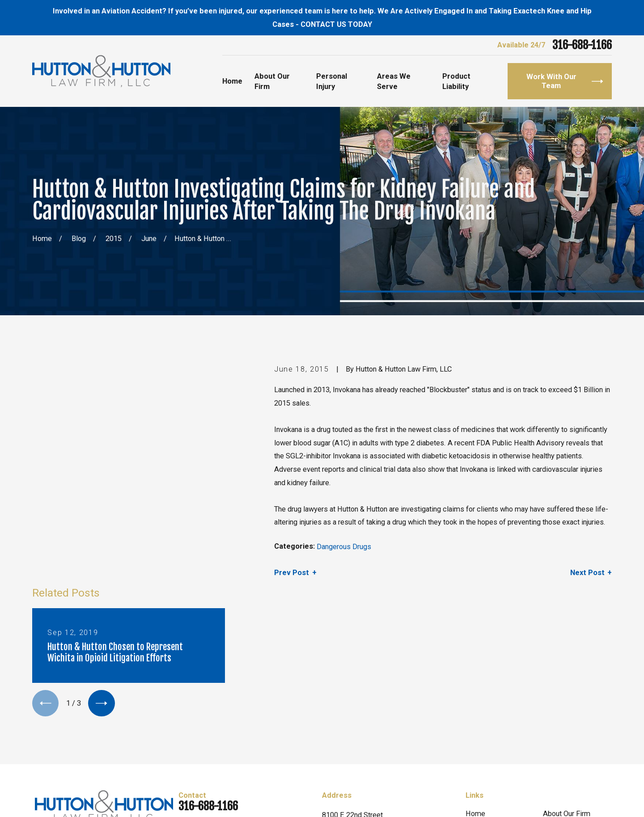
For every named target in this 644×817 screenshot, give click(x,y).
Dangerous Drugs (344, 547)
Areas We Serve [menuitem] (394, 81)
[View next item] (101, 510)
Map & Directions (350, 716)
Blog (473, 718)
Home (475, 675)
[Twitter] (61, 718)
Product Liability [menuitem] (456, 81)
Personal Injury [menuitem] (332, 81)
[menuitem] (44, 799)
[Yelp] (83, 718)
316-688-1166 (582, 45)
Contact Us (560, 718)
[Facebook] (40, 718)
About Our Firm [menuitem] (272, 81)
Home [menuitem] (232, 81)
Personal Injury (566, 696)
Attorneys (481, 696)
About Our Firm (567, 675)
